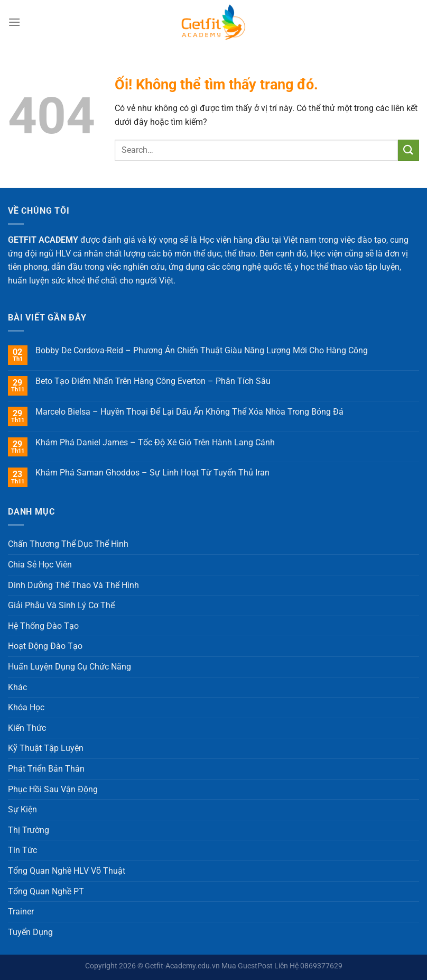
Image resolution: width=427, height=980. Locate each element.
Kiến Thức (27, 728)
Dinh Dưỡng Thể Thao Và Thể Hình (73, 585)
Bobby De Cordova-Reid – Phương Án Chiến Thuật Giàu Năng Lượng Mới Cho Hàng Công (202, 350)
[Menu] (14, 22)
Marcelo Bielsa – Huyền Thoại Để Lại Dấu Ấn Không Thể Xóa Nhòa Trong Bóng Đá (189, 412)
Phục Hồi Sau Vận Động (53, 789)
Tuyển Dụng (30, 932)
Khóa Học (26, 707)
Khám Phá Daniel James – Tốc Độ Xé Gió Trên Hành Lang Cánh (155, 442)
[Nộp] (409, 150)
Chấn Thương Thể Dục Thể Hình (68, 544)
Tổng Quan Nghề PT (46, 891)
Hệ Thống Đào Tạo (43, 626)
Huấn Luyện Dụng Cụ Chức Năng (69, 667)
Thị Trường (29, 830)
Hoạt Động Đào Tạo (45, 646)
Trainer (21, 912)
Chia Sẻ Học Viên (40, 565)
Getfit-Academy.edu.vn (182, 966)
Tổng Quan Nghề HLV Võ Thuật (67, 871)
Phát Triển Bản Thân (46, 769)
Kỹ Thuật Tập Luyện (46, 748)
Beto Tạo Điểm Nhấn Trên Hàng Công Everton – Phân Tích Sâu (153, 381)
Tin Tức (22, 850)
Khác (17, 687)
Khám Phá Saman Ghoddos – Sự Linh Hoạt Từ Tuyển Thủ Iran (152, 473)
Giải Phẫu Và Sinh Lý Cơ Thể (61, 605)
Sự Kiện (22, 809)
